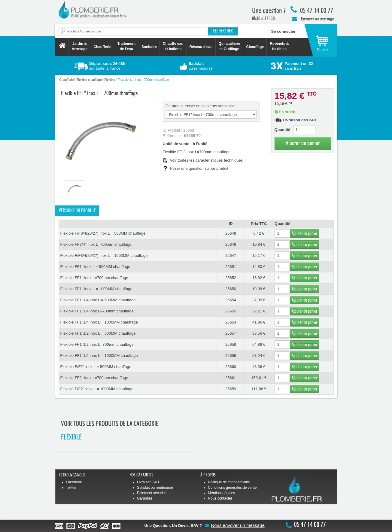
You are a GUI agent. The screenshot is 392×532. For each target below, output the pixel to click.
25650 (231, 289)
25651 (231, 267)
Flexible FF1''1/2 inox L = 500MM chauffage (98, 333)
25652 (231, 278)
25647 (231, 255)
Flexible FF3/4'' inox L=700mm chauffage (96, 244)
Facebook (74, 482)
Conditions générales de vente (232, 488)
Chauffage (255, 47)
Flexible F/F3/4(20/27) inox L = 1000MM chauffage (104, 255)
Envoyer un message (313, 19)
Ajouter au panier (303, 143)
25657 (231, 333)
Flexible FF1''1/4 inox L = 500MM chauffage (98, 300)
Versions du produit (77, 211)
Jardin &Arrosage (80, 46)
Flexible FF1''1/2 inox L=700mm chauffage (97, 344)
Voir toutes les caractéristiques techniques (207, 160)
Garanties (145, 498)
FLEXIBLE (71, 438)
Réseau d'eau (201, 47)
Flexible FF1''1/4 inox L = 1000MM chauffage (99, 322)
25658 (231, 344)
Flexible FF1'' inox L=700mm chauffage (94, 278)
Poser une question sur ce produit (199, 168)
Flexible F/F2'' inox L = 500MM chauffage (96, 367)
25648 (231, 233)
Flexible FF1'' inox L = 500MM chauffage (95, 267)
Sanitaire (149, 47)
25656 (231, 356)
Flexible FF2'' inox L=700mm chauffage (94, 378)
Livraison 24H (148, 482)
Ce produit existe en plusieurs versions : (201, 106)
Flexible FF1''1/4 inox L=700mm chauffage (97, 311)
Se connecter (284, 31)
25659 (231, 389)
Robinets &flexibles (279, 46)
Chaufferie (102, 47)
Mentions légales (221, 493)
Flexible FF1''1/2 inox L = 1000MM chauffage (99, 356)
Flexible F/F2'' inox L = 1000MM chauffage (97, 389)
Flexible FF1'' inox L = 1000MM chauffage (96, 289)
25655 (231, 311)
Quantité (283, 130)
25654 (231, 300)
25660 (231, 367)
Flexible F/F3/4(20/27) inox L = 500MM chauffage (103, 233)
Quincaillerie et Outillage (229, 46)
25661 (231, 378)
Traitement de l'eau (127, 46)
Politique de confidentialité (229, 482)
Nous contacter (220, 498)
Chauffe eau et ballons (173, 46)
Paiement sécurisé (152, 493)
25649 (231, 244)
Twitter (71, 488)
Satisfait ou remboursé (155, 488)
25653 (231, 322)
